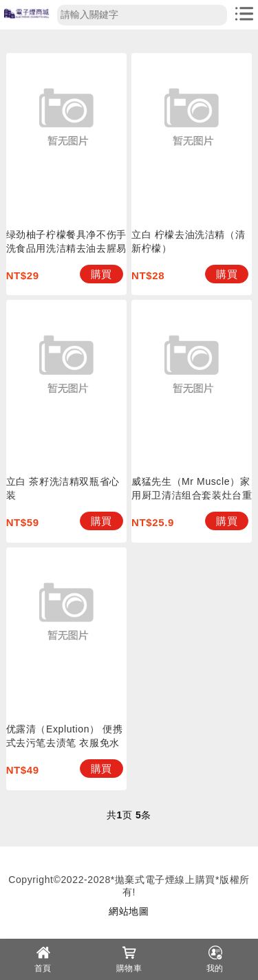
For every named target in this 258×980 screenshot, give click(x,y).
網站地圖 (129, 911)
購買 (101, 274)
